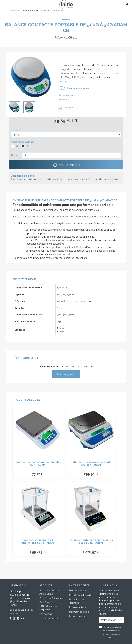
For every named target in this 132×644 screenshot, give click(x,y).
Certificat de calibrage (23, 142)
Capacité (16, 130)
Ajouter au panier (66, 165)
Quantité (16, 155)
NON (28, 146)
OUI (17, 146)
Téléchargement (66, 374)
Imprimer (66, 108)
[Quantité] (71, 155)
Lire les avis (64, 99)
